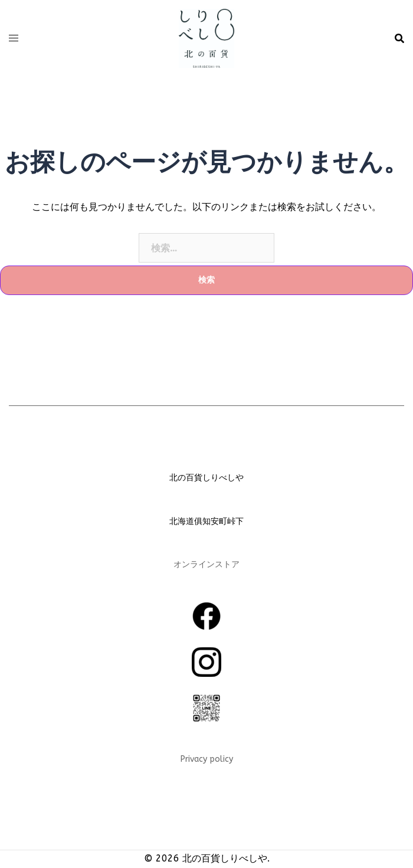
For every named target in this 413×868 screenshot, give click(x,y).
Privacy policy (207, 759)
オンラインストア (206, 564)
